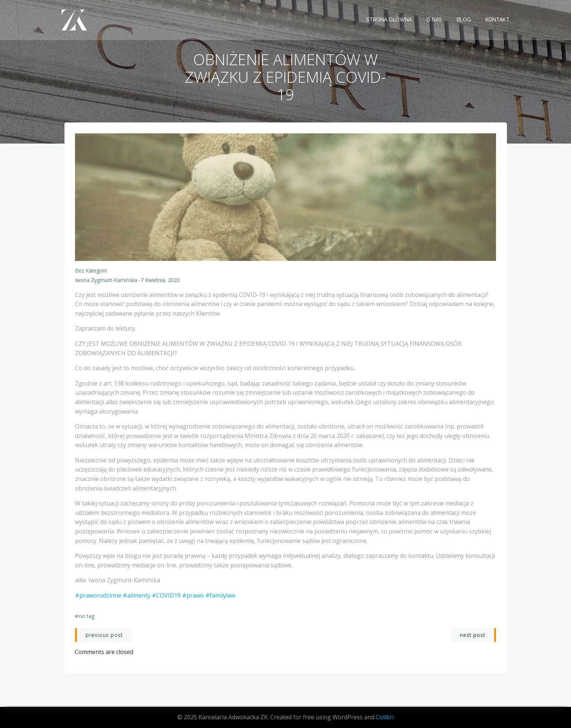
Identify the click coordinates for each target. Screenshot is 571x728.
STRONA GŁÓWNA (389, 20)
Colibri (385, 717)
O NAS (435, 20)
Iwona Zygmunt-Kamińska (106, 281)
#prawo (193, 596)
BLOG (464, 20)
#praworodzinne (98, 596)
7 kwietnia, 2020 (160, 281)
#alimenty (137, 596)
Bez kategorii (91, 272)
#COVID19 (166, 596)
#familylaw (220, 596)
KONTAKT (498, 20)
